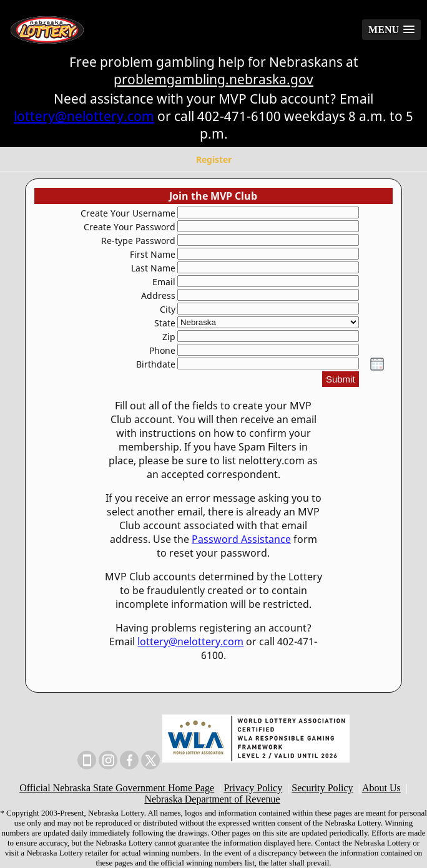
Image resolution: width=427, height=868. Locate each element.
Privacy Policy (253, 788)
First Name (153, 254)
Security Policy (322, 788)
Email (164, 282)
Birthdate (156, 364)
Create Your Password (130, 227)
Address (158, 295)
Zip (169, 337)
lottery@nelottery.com (84, 116)
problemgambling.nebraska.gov (213, 79)
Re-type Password (138, 241)
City (168, 309)
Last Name (153, 268)
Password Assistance (241, 539)
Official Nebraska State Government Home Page (117, 788)
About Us (381, 788)
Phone (162, 350)
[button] (391, 30)
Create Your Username (128, 213)
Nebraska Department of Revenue (212, 799)
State (165, 323)
